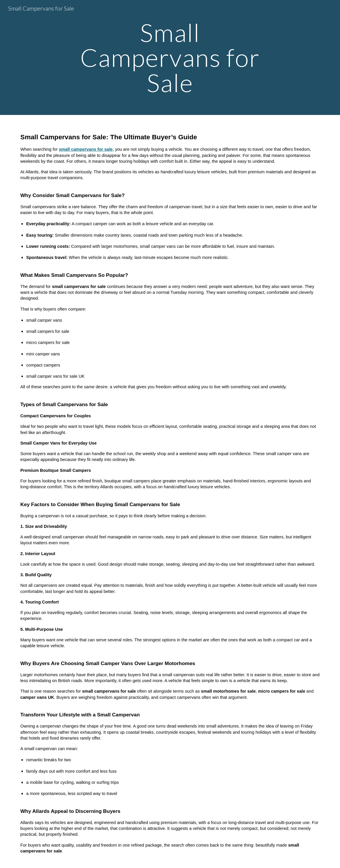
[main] (170, 57)
